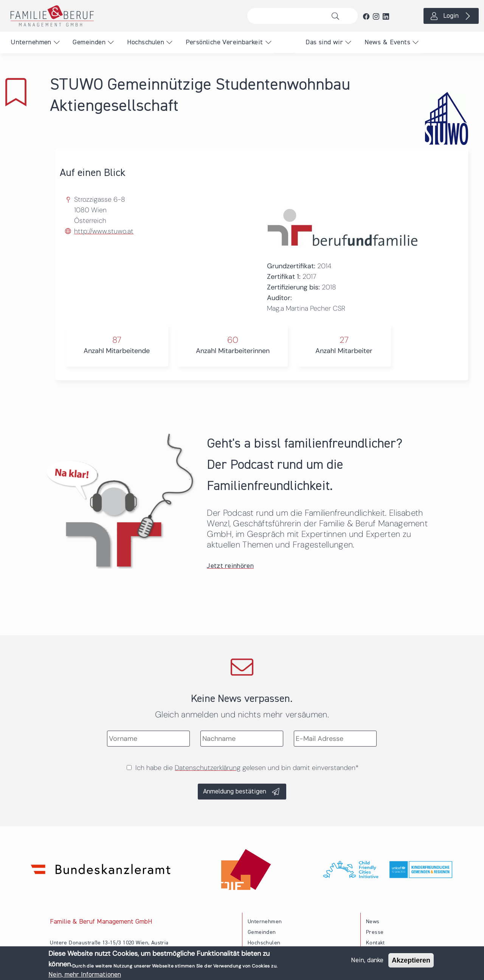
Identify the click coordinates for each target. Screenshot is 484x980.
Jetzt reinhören (230, 566)
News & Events (387, 42)
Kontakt (375, 943)
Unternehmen (31, 42)
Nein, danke (367, 962)
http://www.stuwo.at (104, 231)
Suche (337, 16)
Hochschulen (146, 42)
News (373, 922)
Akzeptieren (411, 962)
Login (451, 16)
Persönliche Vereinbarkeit (224, 42)
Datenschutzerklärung (208, 768)
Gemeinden (89, 42)
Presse (375, 932)
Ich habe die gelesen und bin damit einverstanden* (247, 768)
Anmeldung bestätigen (235, 792)
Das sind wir (324, 42)
